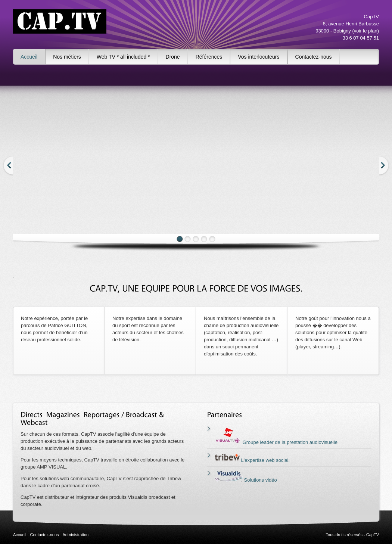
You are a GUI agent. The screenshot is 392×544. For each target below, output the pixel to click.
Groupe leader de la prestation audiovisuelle (276, 442)
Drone (173, 57)
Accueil (29, 57)
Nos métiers (67, 57)
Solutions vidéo (246, 480)
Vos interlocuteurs (259, 57)
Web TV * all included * (123, 57)
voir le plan (366, 31)
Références (209, 57)
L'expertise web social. (252, 460)
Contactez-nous (314, 57)
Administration (76, 535)
